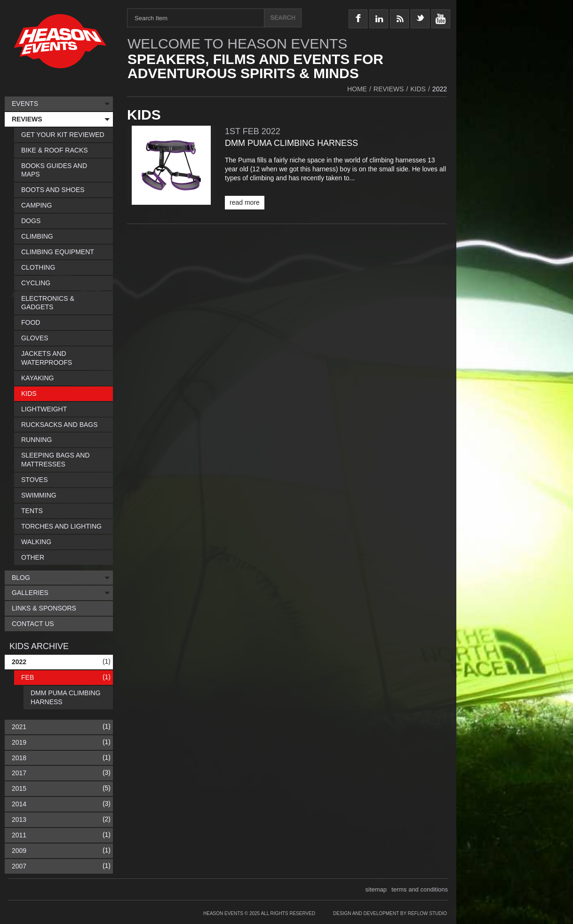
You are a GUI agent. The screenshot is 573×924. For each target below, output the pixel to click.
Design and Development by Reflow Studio (390, 913)
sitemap (376, 889)
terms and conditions (420, 889)
